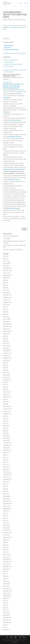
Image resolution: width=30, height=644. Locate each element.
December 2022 (7, 351)
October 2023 (7, 329)
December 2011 (7, 617)
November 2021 (7, 380)
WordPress (15, 642)
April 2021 (6, 390)
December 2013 (7, 559)
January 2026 (6, 266)
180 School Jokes (9, 45)
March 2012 (6, 610)
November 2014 (7, 533)
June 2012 (6, 603)
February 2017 (7, 467)
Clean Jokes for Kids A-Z (9, 53)
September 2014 (7, 537)
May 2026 (6, 256)
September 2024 (7, 302)
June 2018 (6, 428)
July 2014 (5, 542)
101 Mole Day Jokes (19, 169)
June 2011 (6, 627)
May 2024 (6, 312)
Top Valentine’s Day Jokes (14, 137)
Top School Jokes (22, 53)
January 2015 (6, 528)
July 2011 (5, 625)
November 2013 (7, 562)
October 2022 (7, 355)
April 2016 (6, 491)
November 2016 (7, 474)
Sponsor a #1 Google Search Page (13, 64)
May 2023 (6, 339)
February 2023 (7, 346)
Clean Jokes (8, 47)
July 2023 (5, 336)
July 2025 (5, 280)
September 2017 (7, 450)
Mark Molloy (8, 20)
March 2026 (6, 261)
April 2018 (6, 433)
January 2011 (6, 630)
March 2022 (6, 372)
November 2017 (7, 445)
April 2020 (6, 404)
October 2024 (7, 300)
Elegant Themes (15, 640)
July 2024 (5, 307)
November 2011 (7, 620)
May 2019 (6, 421)
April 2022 (6, 370)
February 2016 (7, 496)
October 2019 (7, 411)
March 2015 (6, 523)
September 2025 (7, 275)
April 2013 (6, 579)
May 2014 (6, 547)
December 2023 (7, 324)
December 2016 (7, 472)
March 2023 (6, 343)
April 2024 (6, 314)
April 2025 (6, 288)
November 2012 (7, 591)
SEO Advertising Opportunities (11, 88)
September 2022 (7, 358)
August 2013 (6, 569)
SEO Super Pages (8, 82)
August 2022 (6, 360)
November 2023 (7, 326)
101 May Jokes (7, 239)
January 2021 (6, 394)
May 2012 (6, 605)
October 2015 (7, 506)
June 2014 (6, 545)
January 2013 (6, 586)
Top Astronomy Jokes (15, 120)
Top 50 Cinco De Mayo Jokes (11, 236)
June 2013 (6, 574)
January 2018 (6, 440)
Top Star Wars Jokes (14, 180)
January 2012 (6, 615)
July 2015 (5, 513)
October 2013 (7, 564)
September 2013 (7, 567)
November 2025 (7, 271)
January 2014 (6, 557)
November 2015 (7, 504)
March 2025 (6, 290)
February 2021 (7, 392)
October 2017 (7, 448)
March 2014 (6, 552)
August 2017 (6, 453)
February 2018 (7, 438)
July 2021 (5, 382)
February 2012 (7, 613)
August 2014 (6, 540)
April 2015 (6, 521)
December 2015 (7, 501)
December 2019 (7, 406)
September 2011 (7, 622)
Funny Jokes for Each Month (10, 70)
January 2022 (6, 377)
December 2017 (7, 443)
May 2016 (6, 489)
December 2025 (7, 268)
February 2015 (7, 525)
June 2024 (6, 309)
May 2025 (6, 285)
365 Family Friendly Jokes (11, 50)
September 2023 (7, 331)
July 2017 (5, 455)
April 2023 (6, 341)
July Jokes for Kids (8, 84)
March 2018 (6, 436)
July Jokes (18, 84)
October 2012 (7, 593)
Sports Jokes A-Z (10, 72)
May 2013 (6, 576)
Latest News (22, 20)
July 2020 (5, 399)
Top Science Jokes (8, 169)
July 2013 (5, 571)
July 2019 (5, 416)
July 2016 (5, 484)
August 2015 (6, 511)
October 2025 (7, 273)
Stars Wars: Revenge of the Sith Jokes (13, 250)
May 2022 (6, 368)
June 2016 (6, 486)
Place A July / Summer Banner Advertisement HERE (12, 75)
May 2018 (6, 431)
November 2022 (7, 353)
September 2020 (7, 397)
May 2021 (6, 387)
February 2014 (7, 554)
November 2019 (7, 409)
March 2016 (6, 494)
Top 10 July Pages (15, 86)
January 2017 (6, 470)
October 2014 (7, 535)
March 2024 (6, 317)
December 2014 (7, 530)
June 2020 (6, 402)
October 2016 (7, 477)
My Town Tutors (7, 25)
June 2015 (6, 516)
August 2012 (6, 598)
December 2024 (7, 295)
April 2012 (6, 608)
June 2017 (6, 457)
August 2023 (6, 334)
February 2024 (7, 319)
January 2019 (6, 426)
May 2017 (6, 460)
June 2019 (6, 419)
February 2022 (7, 375)
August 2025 (6, 278)
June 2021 (6, 385)
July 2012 (5, 601)
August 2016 (6, 482)
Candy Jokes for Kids (21, 92)
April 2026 (6, 259)
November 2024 (7, 297)
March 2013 (6, 581)
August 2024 (6, 305)
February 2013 (7, 584)
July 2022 (5, 363)
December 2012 (7, 588)
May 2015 (6, 518)
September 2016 (7, 479)
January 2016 (6, 499)
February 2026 (7, 263)
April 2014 (6, 550)
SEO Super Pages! (9, 66)
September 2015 (7, 508)
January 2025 (6, 292)
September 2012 (7, 596)
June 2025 (6, 283)
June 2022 (6, 365)
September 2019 (7, 414)
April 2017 (6, 462)
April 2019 (6, 423)
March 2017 (6, 465)
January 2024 (6, 322)
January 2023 (6, 348)
